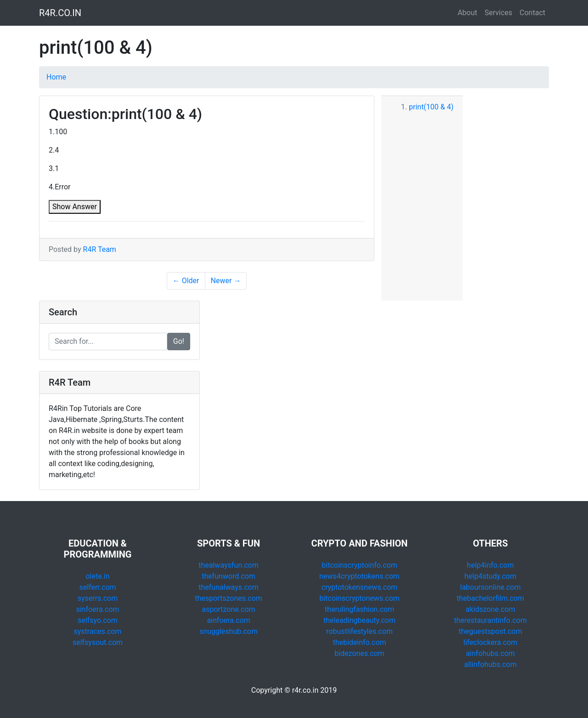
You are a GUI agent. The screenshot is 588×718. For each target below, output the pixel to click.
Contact (532, 13)
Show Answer (75, 207)
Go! (179, 341)
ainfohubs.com (490, 653)
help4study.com (490, 576)
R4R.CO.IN (60, 13)
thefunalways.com (229, 587)
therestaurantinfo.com (490, 620)
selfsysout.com (98, 642)
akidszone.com (491, 609)
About (467, 13)
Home (56, 77)
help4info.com (490, 565)
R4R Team (100, 249)
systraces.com (98, 631)
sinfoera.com (98, 609)
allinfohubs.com (490, 664)
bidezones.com (359, 653)
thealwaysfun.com (229, 565)
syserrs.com (98, 598)
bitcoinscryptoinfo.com (359, 565)
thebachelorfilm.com (490, 598)
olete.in (97, 576)
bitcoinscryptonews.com (359, 598)
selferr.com (97, 587)
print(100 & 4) (431, 107)
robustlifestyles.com (359, 631)
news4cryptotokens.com (359, 576)
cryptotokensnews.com (360, 587)
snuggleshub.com (229, 631)
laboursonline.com (490, 587)
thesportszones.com (228, 598)
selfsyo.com (98, 620)
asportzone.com (228, 609)
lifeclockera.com (490, 642)
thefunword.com (229, 576)
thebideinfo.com (359, 642)
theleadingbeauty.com (359, 620)
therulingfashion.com (359, 609)
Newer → (226, 281)
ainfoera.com (228, 620)
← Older (186, 281)
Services (498, 13)
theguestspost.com (491, 631)
